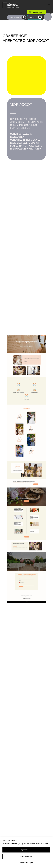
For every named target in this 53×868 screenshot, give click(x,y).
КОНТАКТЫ (33, 17)
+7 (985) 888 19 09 (15, 17)
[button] (30, 12)
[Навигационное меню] (49, 5)
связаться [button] (38, 12)
